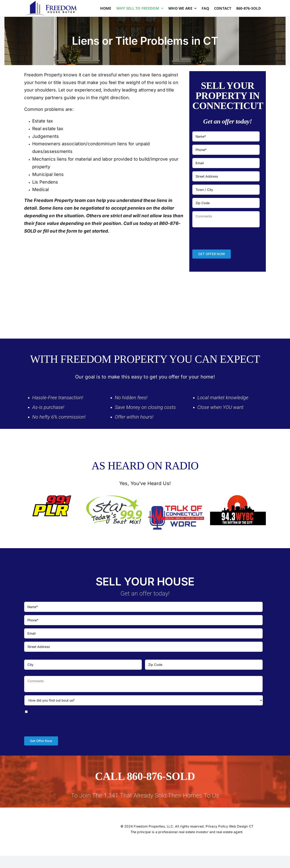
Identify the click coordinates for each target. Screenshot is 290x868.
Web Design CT (241, 826)
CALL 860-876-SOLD (145, 776)
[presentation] (223, 238)
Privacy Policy (217, 826)
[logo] (51, 2)
